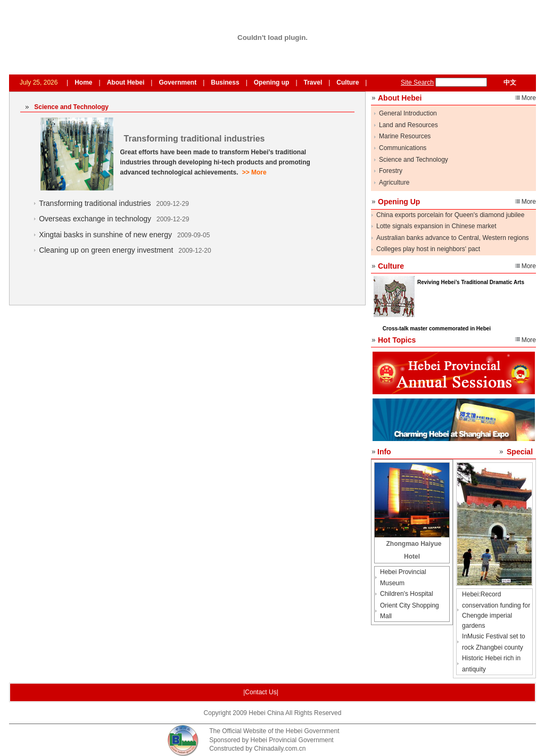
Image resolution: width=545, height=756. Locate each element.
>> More (254, 172)
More (529, 98)
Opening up (272, 82)
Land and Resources (408, 125)
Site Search (417, 82)
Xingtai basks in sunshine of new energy (105, 235)
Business (225, 82)
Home (83, 82)
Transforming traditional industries (95, 203)
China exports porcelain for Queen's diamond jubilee (450, 215)
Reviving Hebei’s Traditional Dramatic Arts (471, 282)
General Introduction (408, 113)
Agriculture (394, 182)
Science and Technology (414, 160)
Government (177, 82)
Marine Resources (405, 136)
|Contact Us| (261, 692)
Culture (348, 82)
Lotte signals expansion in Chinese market (436, 226)
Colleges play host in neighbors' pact (428, 249)
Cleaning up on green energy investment (106, 250)
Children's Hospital (407, 594)
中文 (510, 82)
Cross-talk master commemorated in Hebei (437, 329)
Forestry (391, 171)
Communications (403, 148)
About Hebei (126, 82)
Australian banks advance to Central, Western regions (453, 238)
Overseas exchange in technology (95, 219)
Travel (313, 82)
